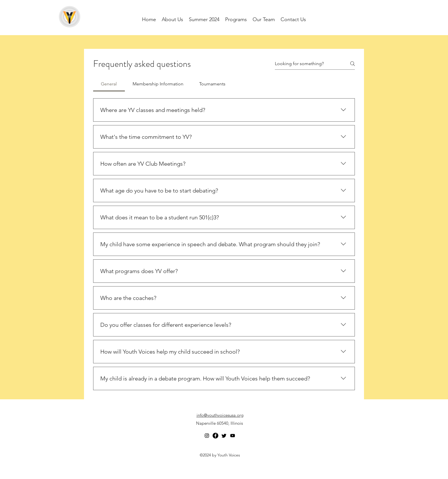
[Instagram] (207, 436)
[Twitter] (224, 436)
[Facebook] (215, 436)
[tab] (109, 84)
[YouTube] (233, 436)
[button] (264, 19)
